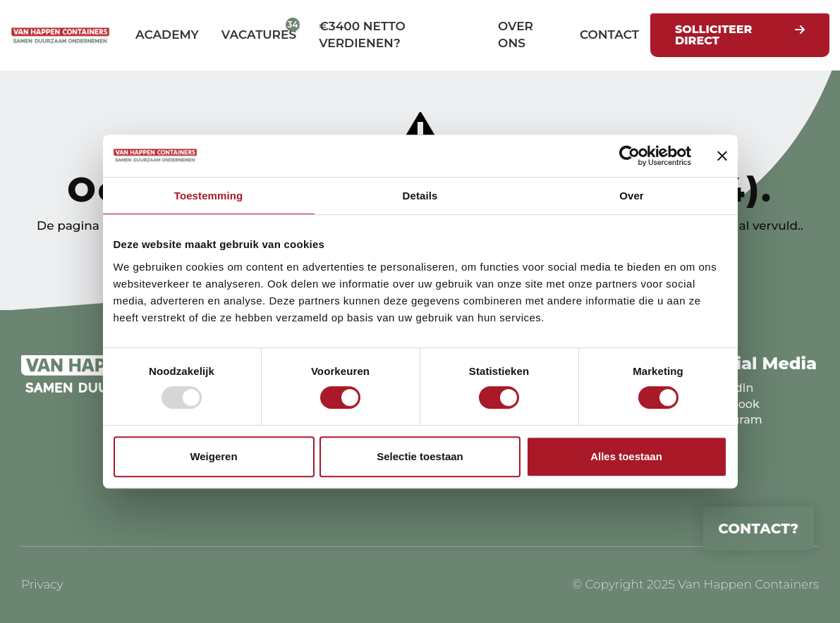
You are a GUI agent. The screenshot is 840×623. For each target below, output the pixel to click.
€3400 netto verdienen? (362, 35)
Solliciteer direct (713, 35)
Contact (609, 35)
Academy (167, 35)
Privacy (42, 584)
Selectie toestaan (420, 456)
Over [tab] (632, 196)
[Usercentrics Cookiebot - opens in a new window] (629, 156)
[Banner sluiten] (722, 156)
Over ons (516, 35)
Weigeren (213, 456)
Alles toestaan (626, 456)
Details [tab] (420, 196)
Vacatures (259, 35)
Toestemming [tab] (209, 196)
